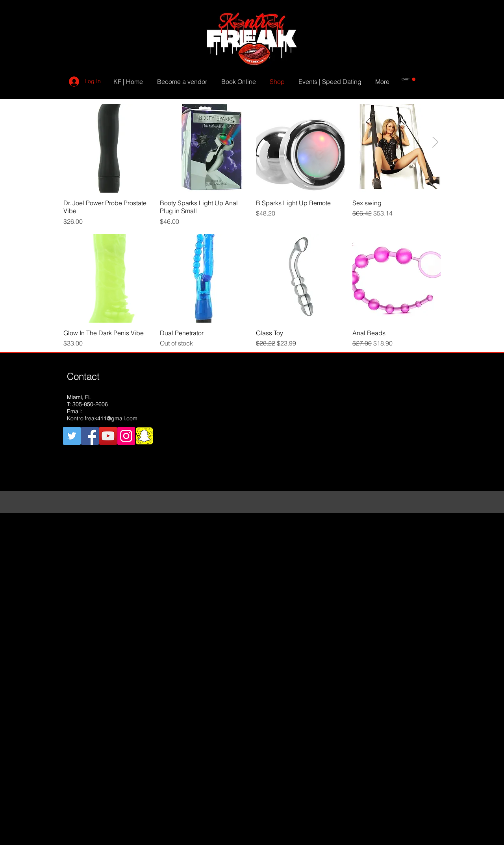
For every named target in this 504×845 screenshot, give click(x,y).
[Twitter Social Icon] (72, 436)
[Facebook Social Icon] (90, 436)
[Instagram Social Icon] (126, 436)
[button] (409, 79)
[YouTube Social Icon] (108, 436)
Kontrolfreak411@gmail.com (102, 418)
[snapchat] (144, 436)
